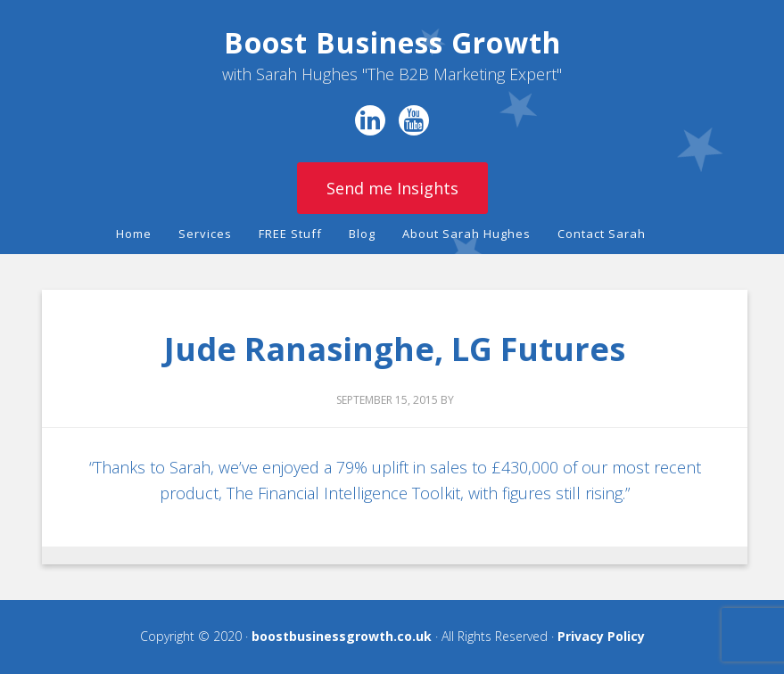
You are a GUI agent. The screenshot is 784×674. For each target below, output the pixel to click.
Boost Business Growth (392, 42)
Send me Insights (392, 188)
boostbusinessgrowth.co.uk (342, 636)
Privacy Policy (601, 636)
